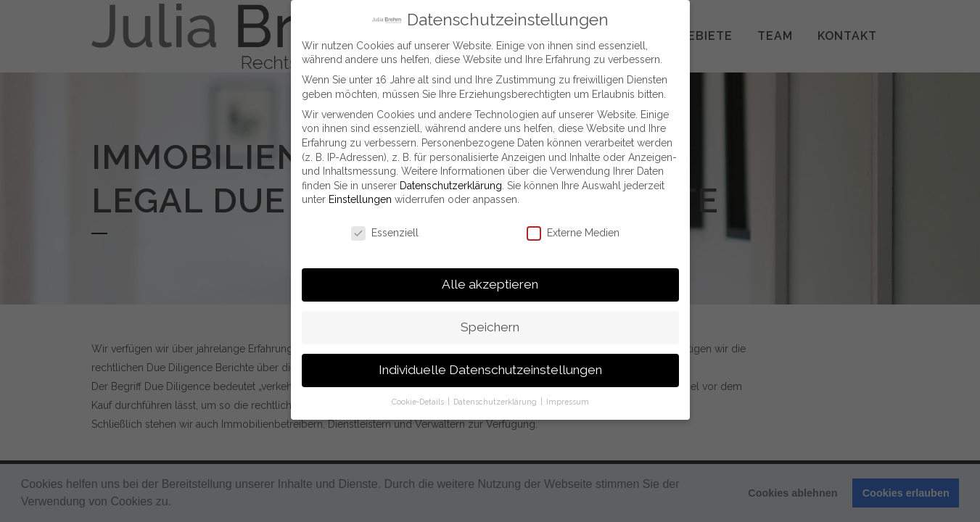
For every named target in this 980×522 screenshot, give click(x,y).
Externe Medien (573, 231)
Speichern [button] (490, 325)
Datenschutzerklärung (451, 183)
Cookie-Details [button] (419, 399)
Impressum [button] (568, 399)
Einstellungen (360, 197)
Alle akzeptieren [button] (490, 282)
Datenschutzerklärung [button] (496, 399)
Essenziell (385, 231)
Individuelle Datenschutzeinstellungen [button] (490, 368)
